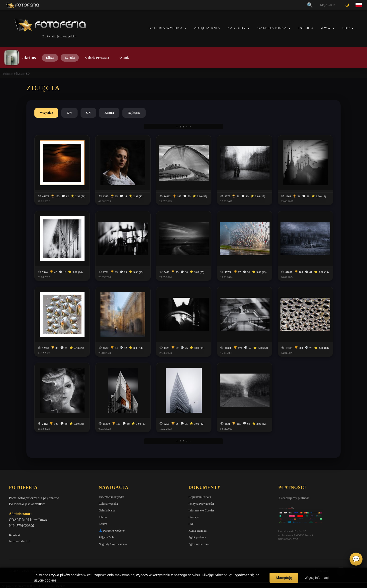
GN (88, 113)
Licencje (194, 517)
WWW (326, 28)
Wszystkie (46, 113)
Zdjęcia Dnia (207, 28)
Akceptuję (284, 578)
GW (69, 113)
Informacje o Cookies (201, 510)
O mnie (124, 58)
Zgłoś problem (197, 537)
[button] (185, 28)
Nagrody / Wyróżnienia (113, 544)
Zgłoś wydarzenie (199, 544)
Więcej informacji (317, 578)
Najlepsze (134, 113)
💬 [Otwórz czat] (356, 559)
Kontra (109, 113)
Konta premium (198, 531)
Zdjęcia (70, 58)
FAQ (191, 524)
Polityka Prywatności (201, 504)
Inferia (306, 28)
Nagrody (237, 28)
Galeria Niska (272, 28)
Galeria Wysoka (166, 28)
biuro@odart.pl (20, 541)
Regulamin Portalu (200, 497)
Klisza (50, 58)
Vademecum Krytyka (111, 497)
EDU (346, 28)
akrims (7, 74)
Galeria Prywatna (97, 58)
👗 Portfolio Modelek (112, 531)
